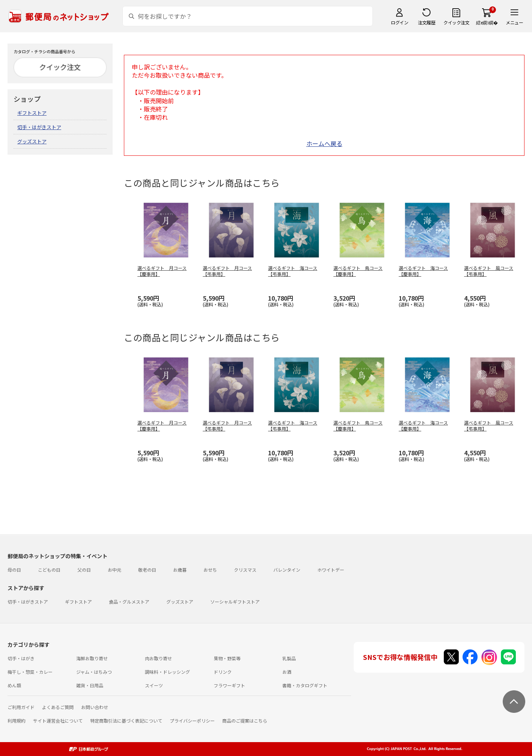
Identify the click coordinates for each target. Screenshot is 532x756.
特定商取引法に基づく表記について (126, 721)
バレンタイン (287, 570)
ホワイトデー (331, 570)
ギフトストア (32, 113)
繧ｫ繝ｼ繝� (487, 22)
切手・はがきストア (39, 127)
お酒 (287, 672)
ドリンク (223, 672)
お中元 (115, 570)
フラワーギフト (229, 685)
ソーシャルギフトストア (235, 602)
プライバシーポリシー (192, 721)
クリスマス (245, 570)
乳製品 (289, 658)
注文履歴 (427, 22)
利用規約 (17, 721)
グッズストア (32, 141)
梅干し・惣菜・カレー (30, 672)
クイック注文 (456, 22)
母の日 (14, 570)
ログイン (399, 22)
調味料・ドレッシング (167, 672)
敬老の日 (147, 570)
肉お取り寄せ (158, 658)
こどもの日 (49, 570)
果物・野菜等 (227, 658)
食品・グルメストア (129, 602)
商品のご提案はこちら (245, 721)
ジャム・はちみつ (94, 672)
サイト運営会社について (58, 721)
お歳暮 (180, 570)
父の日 (84, 570)
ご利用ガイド (21, 707)
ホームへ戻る (324, 143)
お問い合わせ (95, 707)
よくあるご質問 (58, 707)
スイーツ (154, 685)
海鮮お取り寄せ (92, 658)
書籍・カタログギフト (305, 685)
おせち (210, 570)
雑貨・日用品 (90, 685)
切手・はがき (21, 658)
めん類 (14, 685)
